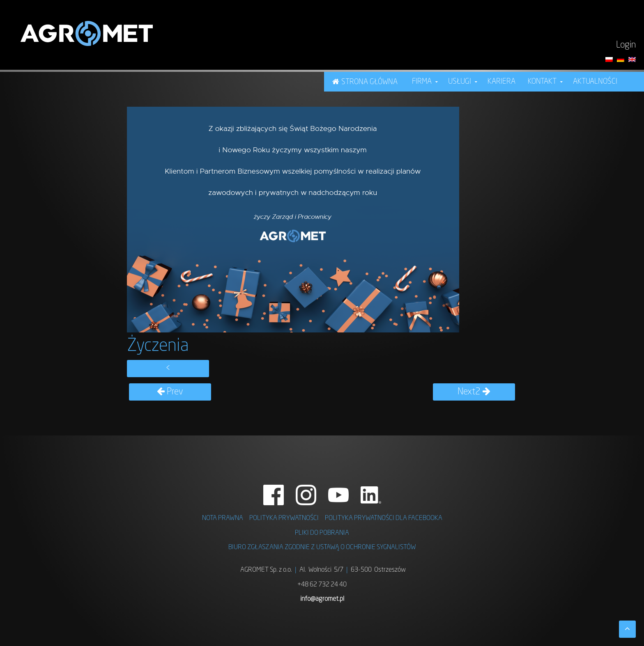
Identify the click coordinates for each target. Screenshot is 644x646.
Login (626, 45)
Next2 (474, 392)
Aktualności (595, 82)
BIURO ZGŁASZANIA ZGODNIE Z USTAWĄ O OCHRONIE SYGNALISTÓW (322, 547)
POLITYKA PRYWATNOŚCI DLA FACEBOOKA (384, 518)
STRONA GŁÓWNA (369, 82)
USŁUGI (460, 82)
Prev (170, 392)
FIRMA (422, 82)
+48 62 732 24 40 (322, 585)
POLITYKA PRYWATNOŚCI (284, 518)
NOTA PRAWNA (223, 518)
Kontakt (542, 82)
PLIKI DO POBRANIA (322, 533)
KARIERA (501, 82)
